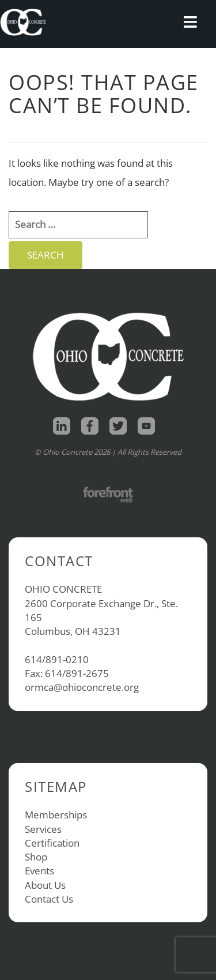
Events (39, 871)
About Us (45, 885)
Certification (52, 843)
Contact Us (49, 899)
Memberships (56, 815)
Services (43, 829)
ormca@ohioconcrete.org (82, 687)
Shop (36, 857)
